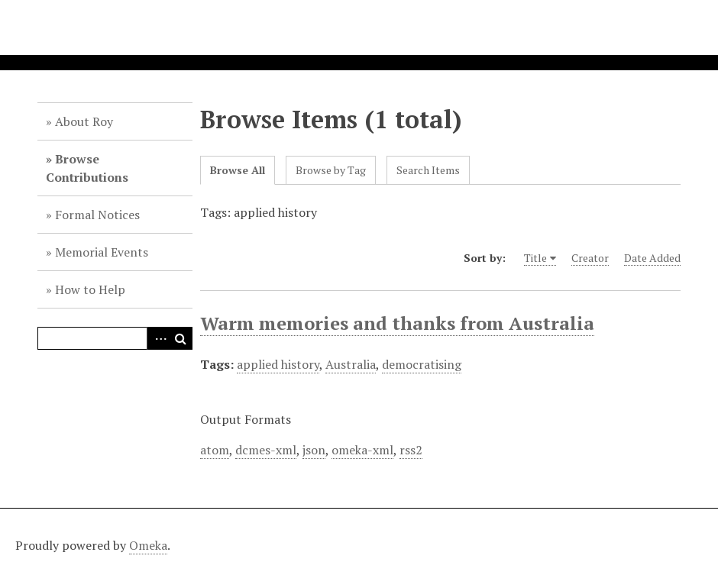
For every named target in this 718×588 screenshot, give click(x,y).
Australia (351, 364)
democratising (422, 364)
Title (535, 258)
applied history (278, 364)
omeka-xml (362, 450)
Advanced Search (158, 338)
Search (181, 338)
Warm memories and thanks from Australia (397, 323)
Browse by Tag (331, 170)
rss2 (411, 450)
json (314, 450)
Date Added (652, 258)
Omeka (148, 545)
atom (215, 450)
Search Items (428, 170)
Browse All (238, 170)
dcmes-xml (266, 450)
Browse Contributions (87, 168)
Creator (590, 258)
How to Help (90, 289)
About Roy (84, 121)
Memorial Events (102, 252)
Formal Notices (97, 215)
